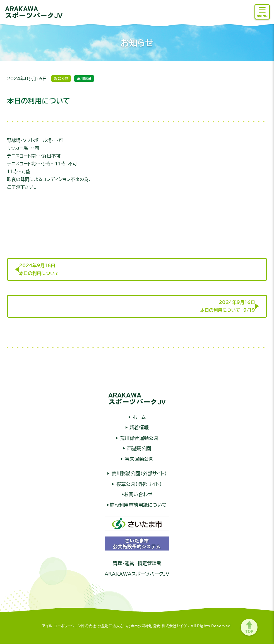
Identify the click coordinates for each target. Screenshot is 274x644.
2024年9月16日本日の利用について (39, 269)
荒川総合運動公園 (138, 438)
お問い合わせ (138, 494)
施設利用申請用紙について (138, 505)
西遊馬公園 (138, 448)
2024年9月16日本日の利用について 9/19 (228, 306)
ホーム (138, 417)
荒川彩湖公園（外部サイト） (138, 473)
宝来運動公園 (138, 459)
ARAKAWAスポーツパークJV (34, 12)
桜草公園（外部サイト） (138, 484)
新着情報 (138, 427)
